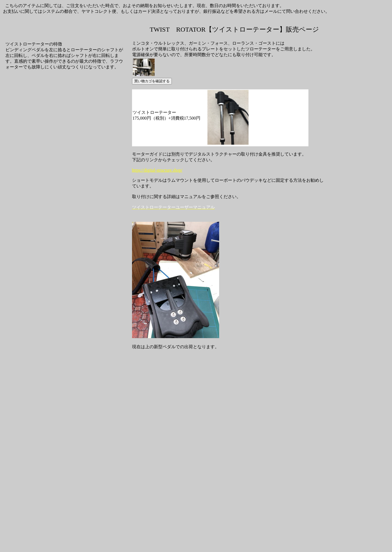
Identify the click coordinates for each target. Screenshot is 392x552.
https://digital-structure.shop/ (157, 170)
